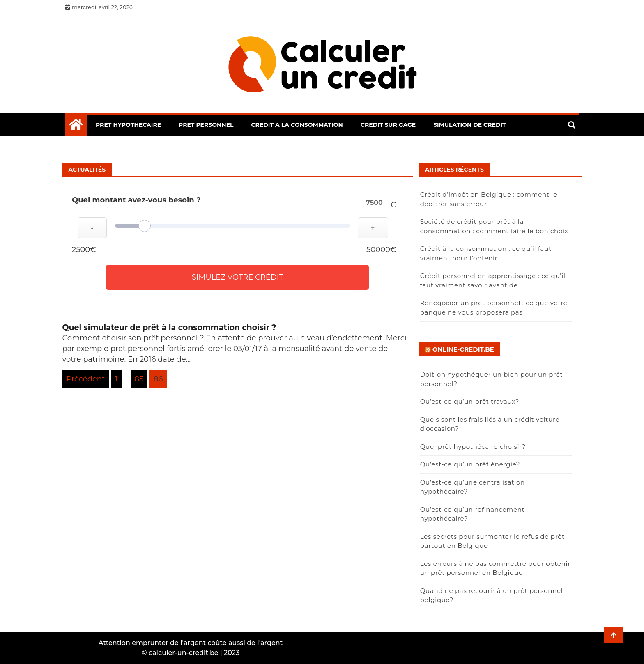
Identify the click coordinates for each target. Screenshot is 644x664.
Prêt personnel (206, 125)
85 (139, 379)
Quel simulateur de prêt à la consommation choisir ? (169, 327)
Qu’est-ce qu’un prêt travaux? (470, 401)
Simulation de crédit (470, 125)
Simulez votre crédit (238, 277)
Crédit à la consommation (297, 125)
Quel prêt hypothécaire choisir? (473, 447)
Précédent (86, 379)
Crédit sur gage (388, 125)
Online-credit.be (463, 349)
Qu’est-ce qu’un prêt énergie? (470, 464)
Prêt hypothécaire (128, 125)
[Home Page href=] (76, 126)
